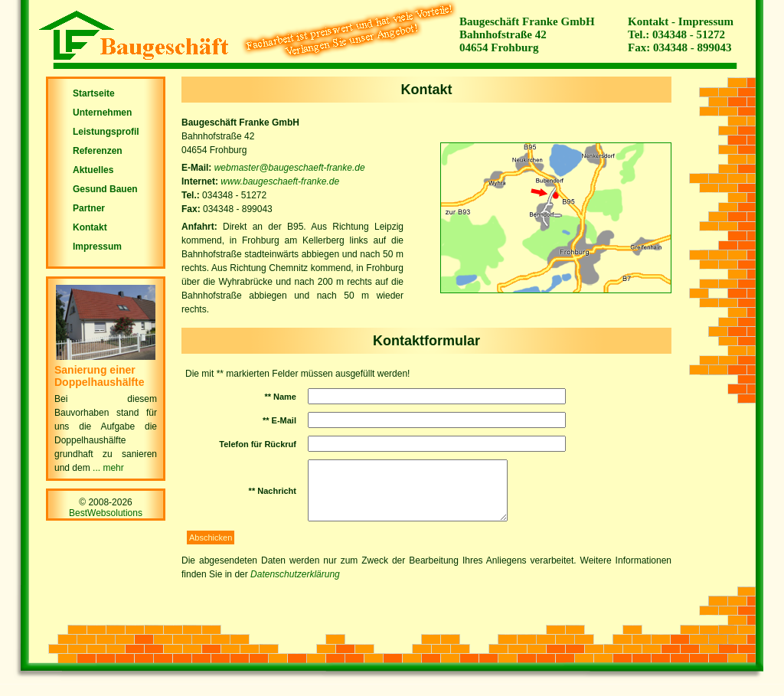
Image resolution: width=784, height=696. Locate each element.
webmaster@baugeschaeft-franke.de (290, 168)
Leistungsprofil (106, 132)
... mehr (108, 468)
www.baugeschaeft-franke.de (280, 181)
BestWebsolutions (106, 513)
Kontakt (648, 21)
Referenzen (98, 151)
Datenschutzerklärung (295, 586)
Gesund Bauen (105, 189)
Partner (89, 208)
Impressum (706, 21)
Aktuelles (93, 170)
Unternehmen (102, 113)
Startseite (94, 93)
